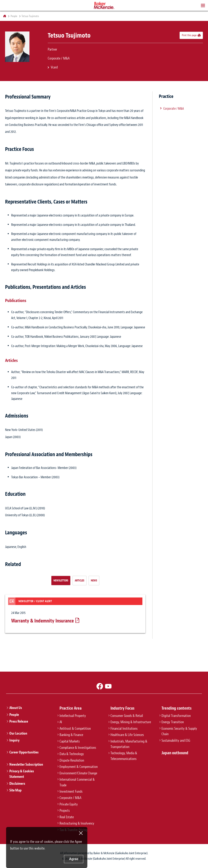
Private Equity (69, 804)
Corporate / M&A (174, 108)
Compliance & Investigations (78, 748)
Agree (74, 859)
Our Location (18, 733)
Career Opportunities (24, 752)
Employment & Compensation (79, 767)
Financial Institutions (124, 728)
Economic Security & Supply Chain (179, 731)
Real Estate (67, 817)
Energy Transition (173, 722)
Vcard (54, 67)
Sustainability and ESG (176, 740)
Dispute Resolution (72, 760)
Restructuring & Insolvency (77, 823)
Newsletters (61, 580)
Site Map (15, 790)
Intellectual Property (73, 716)
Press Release (19, 721)
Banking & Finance (71, 735)
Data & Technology (72, 754)
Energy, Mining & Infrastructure (131, 722)
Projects (65, 811)
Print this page (189, 35)
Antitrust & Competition (75, 728)
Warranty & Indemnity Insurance (42, 621)
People (14, 16)
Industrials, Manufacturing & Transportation (129, 744)
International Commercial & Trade (77, 782)
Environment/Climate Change (78, 773)
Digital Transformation (176, 716)
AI (61, 722)
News (94, 580)
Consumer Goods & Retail (127, 716)
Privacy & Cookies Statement (22, 774)
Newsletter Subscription (26, 764)
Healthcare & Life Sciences (127, 735)
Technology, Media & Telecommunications (124, 756)
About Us (16, 708)
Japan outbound (175, 753)
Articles (80, 580)
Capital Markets (70, 741)
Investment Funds (71, 791)
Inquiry (14, 740)
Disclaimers (17, 784)
